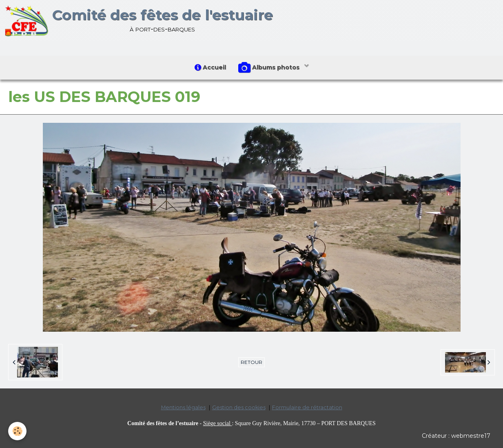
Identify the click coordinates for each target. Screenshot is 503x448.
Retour (251, 362)
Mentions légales (183, 407)
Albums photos (270, 68)
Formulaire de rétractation (307, 407)
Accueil (210, 67)
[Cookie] (17, 431)
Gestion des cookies (239, 407)
